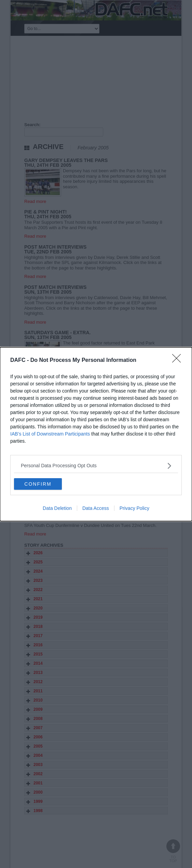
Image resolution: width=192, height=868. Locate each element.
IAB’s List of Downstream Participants (50, 434)
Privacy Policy (134, 508)
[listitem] (96, 466)
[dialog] (96, 434)
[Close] (179, 361)
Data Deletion (57, 508)
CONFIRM (38, 484)
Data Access (96, 508)
